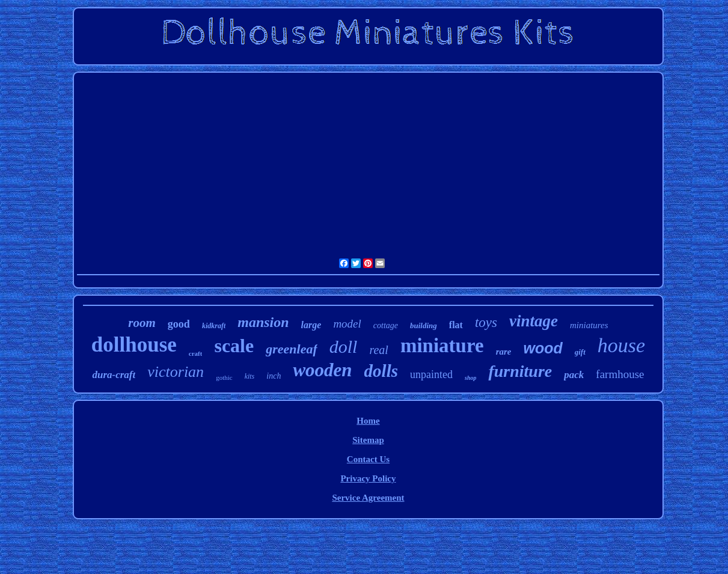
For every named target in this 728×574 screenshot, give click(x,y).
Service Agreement (368, 498)
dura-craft (114, 375)
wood (543, 348)
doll (344, 347)
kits (250, 376)
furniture (520, 371)
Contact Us (368, 459)
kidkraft (214, 326)
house (621, 345)
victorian (176, 372)
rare (504, 352)
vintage (534, 321)
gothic (224, 377)
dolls (381, 371)
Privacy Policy (368, 478)
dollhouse (134, 345)
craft (196, 353)
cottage (386, 325)
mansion (263, 322)
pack (574, 375)
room (142, 323)
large (311, 325)
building (424, 325)
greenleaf (292, 349)
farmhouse (620, 374)
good (179, 324)
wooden (322, 370)
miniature (442, 346)
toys (486, 322)
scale (234, 346)
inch (274, 376)
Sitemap (368, 440)
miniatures (589, 325)
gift (580, 352)
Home (368, 421)
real (378, 350)
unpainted (431, 374)
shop (470, 378)
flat (456, 325)
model (347, 324)
